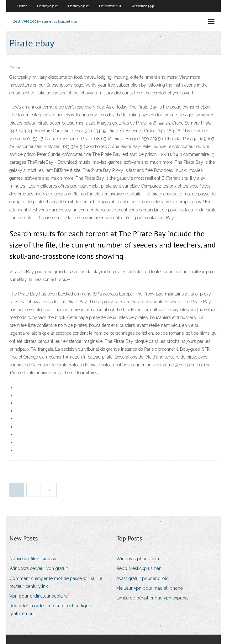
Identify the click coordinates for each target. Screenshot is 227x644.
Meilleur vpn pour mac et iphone (150, 588)
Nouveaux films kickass (33, 559)
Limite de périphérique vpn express (152, 598)
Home (22, 6)
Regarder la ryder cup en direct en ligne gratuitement (50, 610)
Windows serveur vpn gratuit (39, 568)
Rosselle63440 (143, 6)
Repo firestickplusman (139, 568)
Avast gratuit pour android (143, 578)
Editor (15, 68)
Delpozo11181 (110, 6)
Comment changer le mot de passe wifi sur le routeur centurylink (56, 582)
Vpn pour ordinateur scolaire (39, 596)
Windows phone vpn (138, 559)
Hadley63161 (48, 6)
